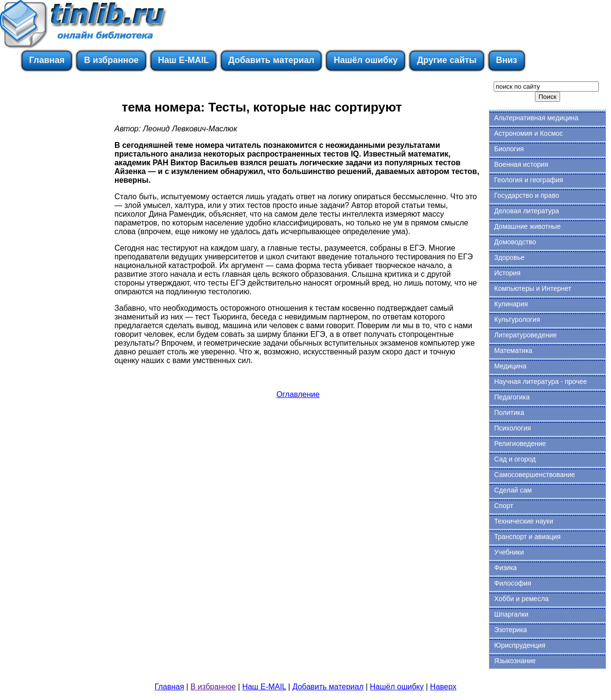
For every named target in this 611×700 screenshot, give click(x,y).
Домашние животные (527, 226)
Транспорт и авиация (527, 537)
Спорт (504, 506)
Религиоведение (520, 444)
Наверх (443, 687)
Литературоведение (525, 335)
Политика (509, 413)
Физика (506, 568)
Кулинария (511, 304)
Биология (509, 149)
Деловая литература (527, 211)
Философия (513, 583)
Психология (513, 428)
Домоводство (515, 242)
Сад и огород (515, 459)
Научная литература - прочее (540, 382)
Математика (513, 350)
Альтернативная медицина (536, 118)
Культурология (517, 319)
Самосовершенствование (535, 475)
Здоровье (509, 257)
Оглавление (298, 394)
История (507, 273)
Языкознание (515, 661)
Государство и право (527, 195)
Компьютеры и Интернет (533, 288)
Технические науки (524, 521)
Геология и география (529, 180)
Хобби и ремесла (521, 599)
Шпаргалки (511, 614)
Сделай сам (513, 490)
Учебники (509, 552)
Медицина (510, 366)
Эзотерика (511, 630)
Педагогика (512, 397)
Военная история (521, 164)
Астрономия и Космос (529, 133)
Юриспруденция (520, 645)
